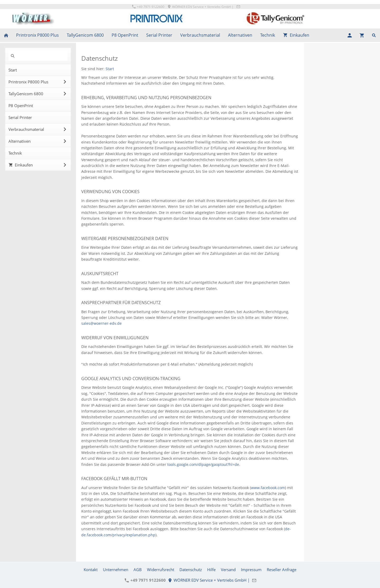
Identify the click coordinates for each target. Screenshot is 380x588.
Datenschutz (191, 570)
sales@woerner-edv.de (101, 323)
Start (110, 69)
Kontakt (91, 570)
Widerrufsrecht (161, 570)
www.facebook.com (268, 488)
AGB (138, 570)
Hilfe (211, 570)
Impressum (251, 570)
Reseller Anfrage (282, 570)
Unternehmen (116, 570)
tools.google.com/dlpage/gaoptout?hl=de (203, 464)
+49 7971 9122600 (148, 7)
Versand (228, 570)
